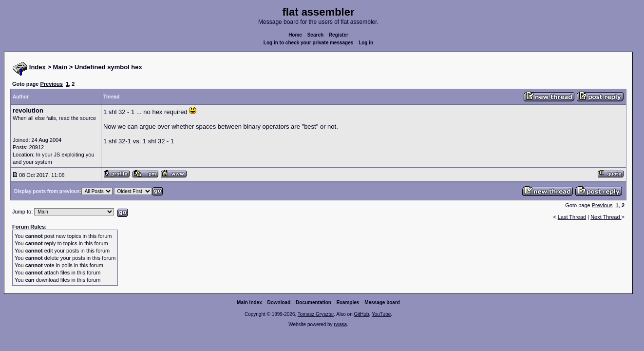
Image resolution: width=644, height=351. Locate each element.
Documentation (313, 302)
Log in (366, 43)
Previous (51, 84)
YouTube (381, 314)
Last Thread (572, 217)
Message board (382, 302)
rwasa (340, 324)
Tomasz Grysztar (316, 314)
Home (295, 35)
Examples (348, 302)
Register (339, 35)
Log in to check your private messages (309, 43)
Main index (249, 302)
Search (315, 35)
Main (60, 67)
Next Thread (606, 217)
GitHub (361, 314)
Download (279, 302)
